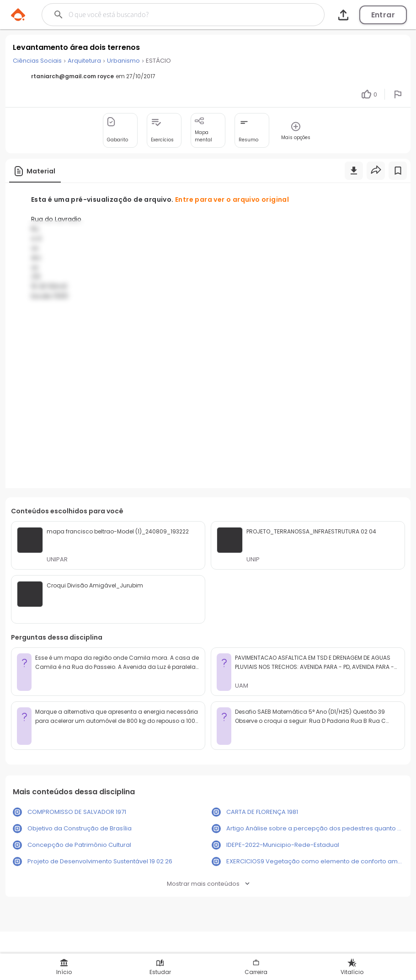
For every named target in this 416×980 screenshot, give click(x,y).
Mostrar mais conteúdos (208, 884)
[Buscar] (168, 15)
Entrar (383, 15)
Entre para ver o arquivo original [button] (232, 199)
